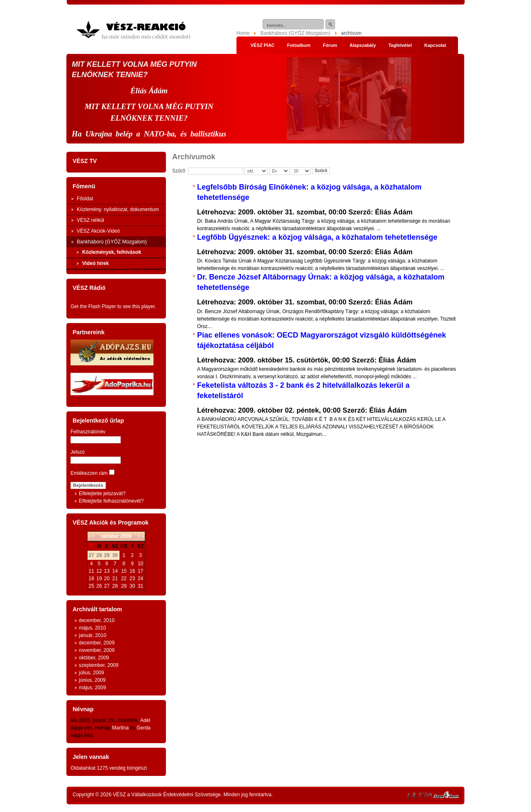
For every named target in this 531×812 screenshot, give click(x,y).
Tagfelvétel (400, 45)
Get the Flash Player (93, 306)
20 (107, 579)
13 (107, 571)
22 (124, 579)
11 (91, 571)
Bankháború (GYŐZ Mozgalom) (296, 33)
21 (115, 579)
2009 (126, 536)
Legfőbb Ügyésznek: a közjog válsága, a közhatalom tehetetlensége (317, 237)
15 (124, 571)
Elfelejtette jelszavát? (102, 494)
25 (91, 586)
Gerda (143, 728)
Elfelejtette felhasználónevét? (111, 501)
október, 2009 (94, 658)
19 (99, 579)
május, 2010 (92, 628)
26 (99, 586)
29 (124, 586)
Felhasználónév (88, 432)
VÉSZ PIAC (263, 45)
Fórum (330, 45)
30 (132, 586)
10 (140, 564)
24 (140, 579)
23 (132, 579)
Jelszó (78, 452)
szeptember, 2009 (99, 665)
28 (115, 586)
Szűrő (321, 170)
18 (91, 579)
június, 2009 (92, 680)
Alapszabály (363, 45)
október (110, 536)
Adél (145, 720)
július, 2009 (91, 673)
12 (99, 571)
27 (107, 586)
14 (115, 571)
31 (140, 586)
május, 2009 (92, 688)
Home (243, 33)
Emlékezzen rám (89, 473)
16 (132, 571)
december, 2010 (97, 620)
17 (140, 571)
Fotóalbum (299, 45)
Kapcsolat (435, 45)
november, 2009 (97, 650)
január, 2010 (93, 635)
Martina (120, 728)
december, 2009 (97, 643)
